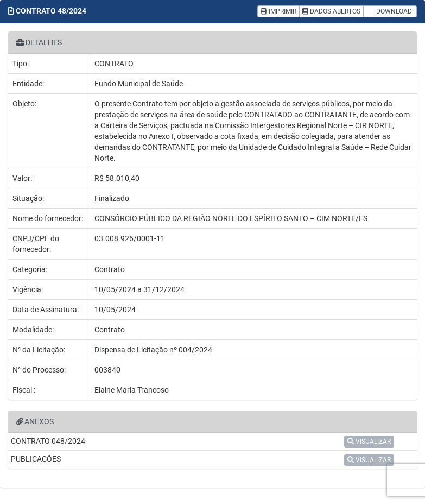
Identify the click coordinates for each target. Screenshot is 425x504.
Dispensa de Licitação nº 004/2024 (153, 350)
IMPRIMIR (278, 11)
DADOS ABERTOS (331, 11)
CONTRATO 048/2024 (48, 441)
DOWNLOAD (390, 11)
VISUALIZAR (369, 442)
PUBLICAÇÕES (36, 459)
